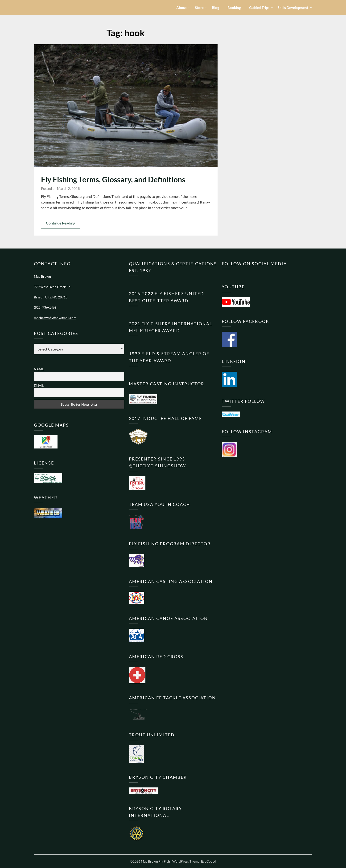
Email (39, 385)
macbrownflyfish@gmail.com (55, 318)
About (181, 8)
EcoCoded (209, 861)
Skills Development (293, 8)
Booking (234, 8)
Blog (216, 8)
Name (39, 369)
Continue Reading (61, 223)
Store (199, 8)
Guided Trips (259, 8)
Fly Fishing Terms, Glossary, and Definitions (113, 179)
